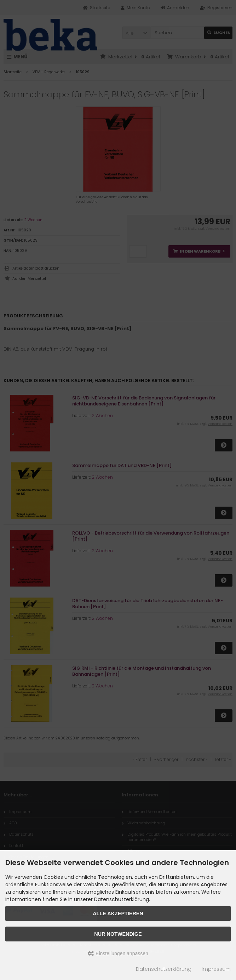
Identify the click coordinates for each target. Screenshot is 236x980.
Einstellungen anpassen (118, 953)
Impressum (216, 969)
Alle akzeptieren (118, 913)
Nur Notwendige (118, 934)
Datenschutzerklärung (164, 969)
